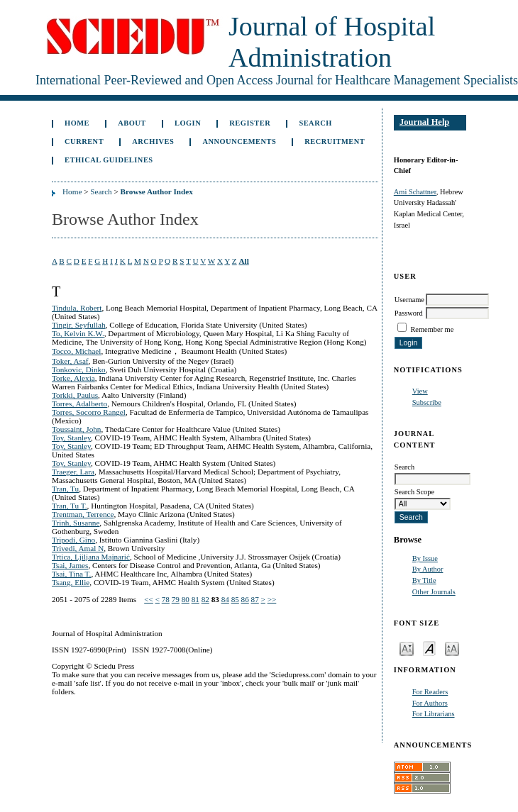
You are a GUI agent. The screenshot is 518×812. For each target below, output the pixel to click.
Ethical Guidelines (109, 160)
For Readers (430, 692)
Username (409, 300)
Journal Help (424, 122)
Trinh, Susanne (76, 523)
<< (149, 599)
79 (176, 599)
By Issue (425, 558)
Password (409, 313)
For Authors (430, 703)
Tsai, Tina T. (71, 574)
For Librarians (434, 714)
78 (166, 599)
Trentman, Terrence (83, 514)
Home (77, 123)
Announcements (239, 141)
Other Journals (434, 592)
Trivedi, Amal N (78, 548)
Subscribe (427, 402)
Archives (153, 141)
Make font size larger (452, 648)
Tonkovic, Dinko (79, 369)
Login (188, 123)
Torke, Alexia (73, 378)
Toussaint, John (76, 429)
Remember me (432, 329)
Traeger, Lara (73, 472)
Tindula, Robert (77, 308)
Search (315, 123)
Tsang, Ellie (71, 582)
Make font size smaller (407, 648)
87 (255, 599)
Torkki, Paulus (75, 395)
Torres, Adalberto (79, 404)
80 (186, 599)
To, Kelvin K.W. (78, 333)
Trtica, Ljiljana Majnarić (91, 557)
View (420, 391)
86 (245, 599)
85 (235, 599)
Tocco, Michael (76, 351)
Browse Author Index (157, 191)
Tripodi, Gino (73, 540)
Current (84, 141)
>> (272, 599)
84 (225, 599)
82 (205, 599)
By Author (428, 569)
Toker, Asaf (70, 361)
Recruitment (335, 141)
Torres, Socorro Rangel (89, 412)
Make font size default (429, 648)
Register (250, 123)
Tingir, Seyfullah (79, 325)
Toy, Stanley (71, 438)
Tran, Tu (65, 489)
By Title (424, 580)
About (132, 123)
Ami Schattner (415, 192)
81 (195, 599)
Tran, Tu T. (70, 506)
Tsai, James (70, 565)
